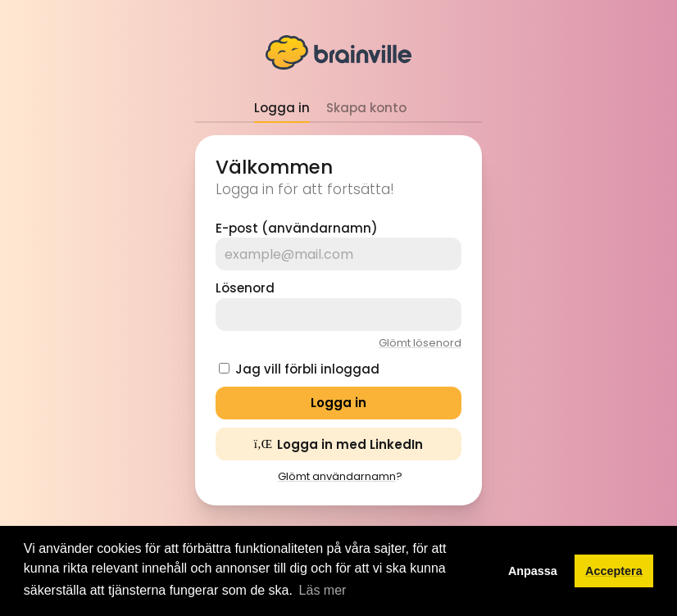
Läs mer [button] (323, 590)
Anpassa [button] (533, 571)
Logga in (282, 108)
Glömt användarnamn (337, 476)
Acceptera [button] (614, 571)
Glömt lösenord (420, 343)
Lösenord (245, 288)
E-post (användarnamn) (297, 228)
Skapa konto (366, 108)
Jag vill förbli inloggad (307, 369)
